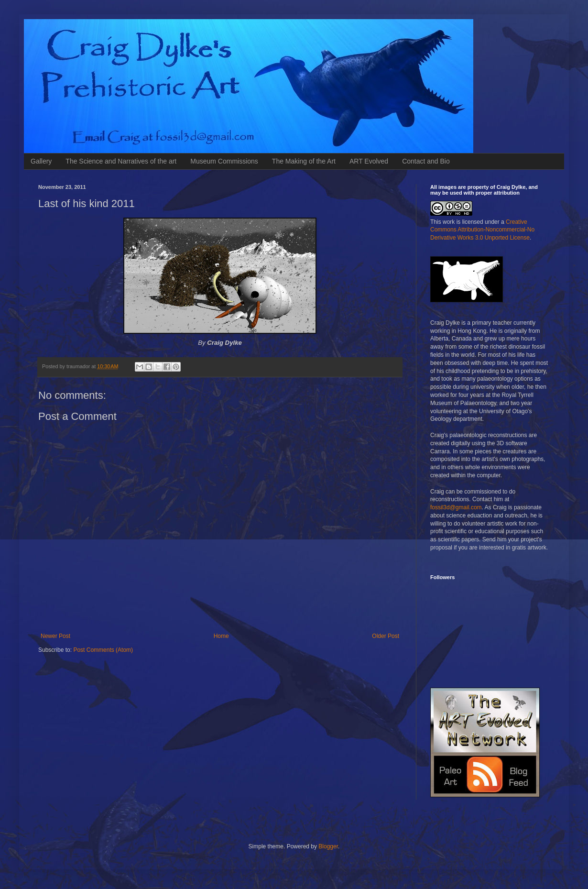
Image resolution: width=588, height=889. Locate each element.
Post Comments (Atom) (103, 650)
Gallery (41, 161)
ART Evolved (369, 161)
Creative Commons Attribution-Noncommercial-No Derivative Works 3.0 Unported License (482, 230)
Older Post (386, 636)
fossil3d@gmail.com (456, 507)
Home (221, 636)
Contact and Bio (426, 161)
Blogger (328, 846)
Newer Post (55, 636)
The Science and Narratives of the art (121, 161)
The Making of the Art (304, 161)
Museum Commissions (224, 161)
